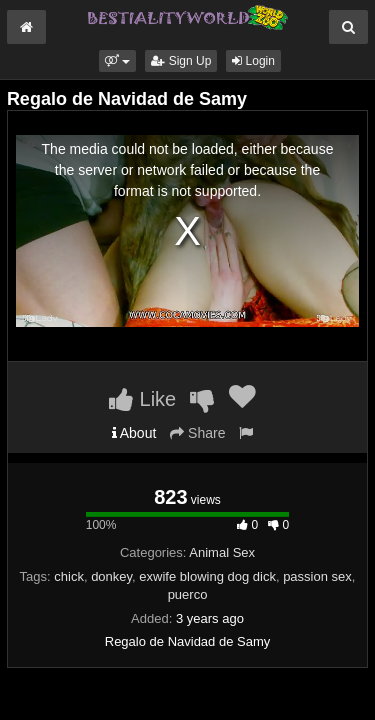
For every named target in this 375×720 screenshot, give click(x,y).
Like (142, 399)
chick (69, 576)
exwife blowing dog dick (207, 576)
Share (197, 433)
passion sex (317, 576)
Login (253, 61)
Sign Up (181, 61)
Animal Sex (222, 552)
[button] (117, 61)
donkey (111, 576)
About (134, 433)
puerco (188, 594)
